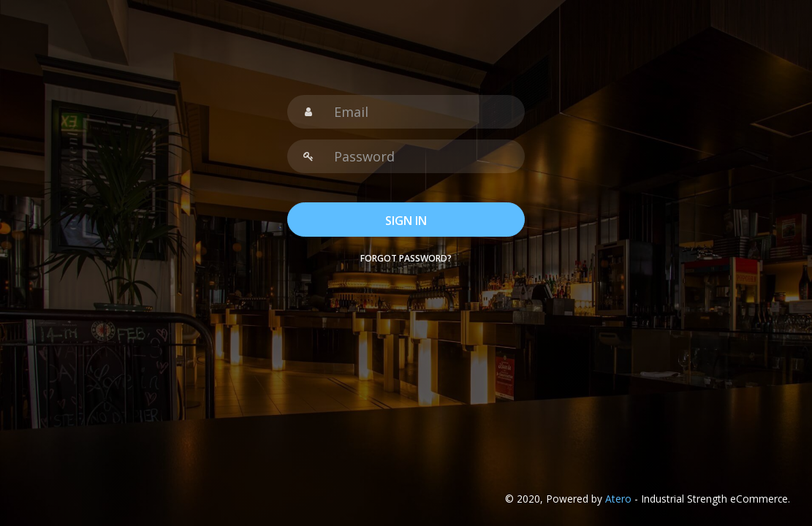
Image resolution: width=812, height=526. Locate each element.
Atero (618, 499)
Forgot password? (406, 258)
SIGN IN (406, 221)
